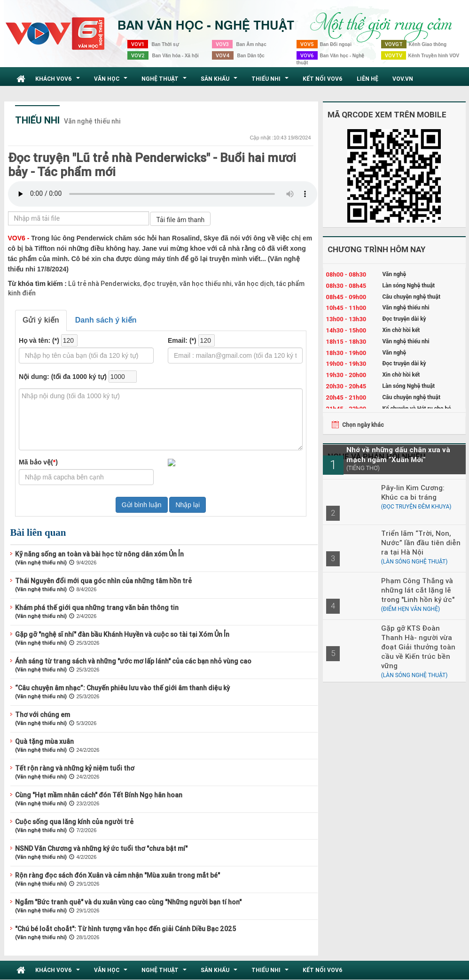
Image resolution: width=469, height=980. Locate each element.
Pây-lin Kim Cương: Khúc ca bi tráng (413, 492)
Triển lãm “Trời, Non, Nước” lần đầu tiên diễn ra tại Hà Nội (421, 543)
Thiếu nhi (271, 81)
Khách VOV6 (59, 81)
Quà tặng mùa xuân (44, 741)
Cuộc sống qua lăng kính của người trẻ (74, 822)
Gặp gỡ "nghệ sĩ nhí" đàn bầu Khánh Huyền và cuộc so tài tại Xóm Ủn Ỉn (122, 634)
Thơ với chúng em (43, 715)
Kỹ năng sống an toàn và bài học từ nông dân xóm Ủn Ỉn (99, 554)
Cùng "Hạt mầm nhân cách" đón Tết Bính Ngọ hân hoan (99, 795)
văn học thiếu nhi (205, 284)
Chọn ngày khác (363, 425)
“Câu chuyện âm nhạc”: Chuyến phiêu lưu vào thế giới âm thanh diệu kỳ (122, 688)
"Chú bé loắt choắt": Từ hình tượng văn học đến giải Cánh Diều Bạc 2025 (125, 929)
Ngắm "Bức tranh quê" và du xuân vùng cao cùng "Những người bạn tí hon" (128, 902)
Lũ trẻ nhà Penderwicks (104, 284)
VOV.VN (403, 79)
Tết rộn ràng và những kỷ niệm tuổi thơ (75, 768)
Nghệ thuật (165, 81)
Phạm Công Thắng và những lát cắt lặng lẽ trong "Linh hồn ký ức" (418, 590)
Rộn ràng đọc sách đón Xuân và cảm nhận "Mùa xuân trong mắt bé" (117, 875)
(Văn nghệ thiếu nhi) (41, 563)
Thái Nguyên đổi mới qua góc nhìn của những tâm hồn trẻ (103, 581)
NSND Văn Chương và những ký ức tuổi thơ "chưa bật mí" (101, 849)
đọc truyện (159, 284)
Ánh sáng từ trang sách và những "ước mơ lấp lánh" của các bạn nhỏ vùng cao (133, 661)
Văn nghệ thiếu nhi (92, 121)
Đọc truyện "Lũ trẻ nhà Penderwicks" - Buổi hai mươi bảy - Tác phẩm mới (152, 165)
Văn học (112, 81)
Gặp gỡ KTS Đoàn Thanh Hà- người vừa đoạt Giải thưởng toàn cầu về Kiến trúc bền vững (418, 647)
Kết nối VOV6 (323, 79)
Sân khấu (220, 81)
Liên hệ (367, 79)
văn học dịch (253, 284)
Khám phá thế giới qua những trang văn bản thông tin (97, 608)
